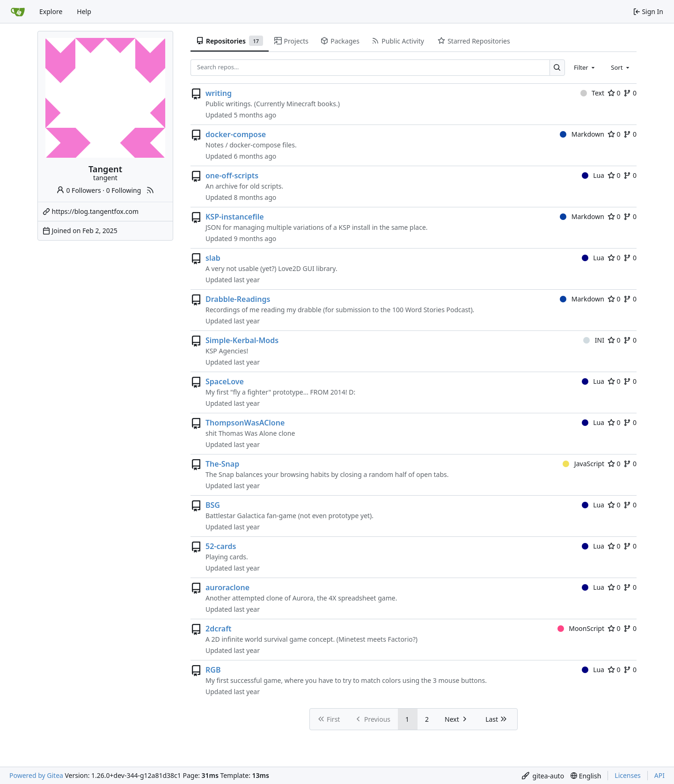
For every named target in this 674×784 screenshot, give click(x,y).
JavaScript (583, 464)
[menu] (543, 776)
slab (213, 258)
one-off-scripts (232, 176)
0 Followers (79, 190)
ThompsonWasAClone (245, 423)
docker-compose (236, 134)
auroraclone (227, 587)
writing (219, 93)
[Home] (18, 12)
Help (84, 11)
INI (594, 340)
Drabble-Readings (238, 299)
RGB (213, 670)
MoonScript (581, 628)
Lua (593, 175)
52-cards (221, 546)
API (659, 775)
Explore (51, 11)
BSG (213, 505)
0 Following (124, 190)
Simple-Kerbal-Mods (242, 340)
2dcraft (219, 629)
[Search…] (557, 68)
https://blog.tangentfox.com (95, 211)
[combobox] (585, 67)
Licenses (628, 775)
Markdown (582, 134)
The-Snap (222, 464)
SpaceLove (225, 381)
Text (592, 93)
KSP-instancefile (235, 217)
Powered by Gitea (36, 775)
